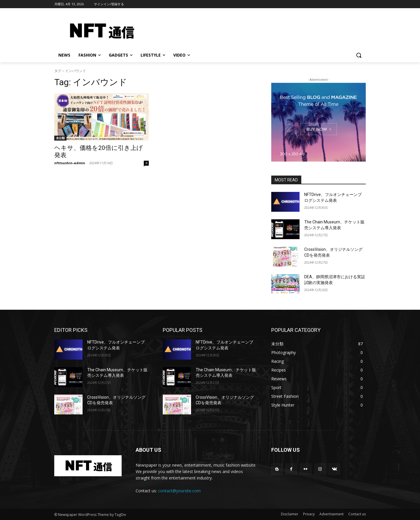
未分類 (60, 138)
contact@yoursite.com (179, 491)
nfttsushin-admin (70, 163)
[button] (359, 55)
